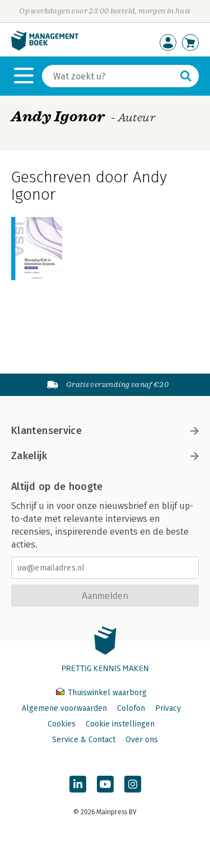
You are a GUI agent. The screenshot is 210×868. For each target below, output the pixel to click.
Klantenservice (105, 431)
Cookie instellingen (120, 724)
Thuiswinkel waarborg (101, 693)
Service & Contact (84, 740)
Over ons (142, 740)
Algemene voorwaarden (64, 708)
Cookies (62, 724)
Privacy (168, 708)
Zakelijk (105, 456)
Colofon (131, 708)
